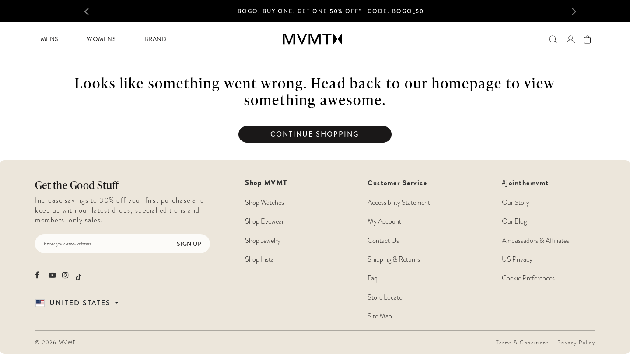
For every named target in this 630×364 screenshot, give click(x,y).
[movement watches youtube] (52, 275)
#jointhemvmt (525, 183)
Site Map (380, 316)
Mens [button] (49, 39)
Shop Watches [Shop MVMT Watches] (264, 202)
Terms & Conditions (522, 343)
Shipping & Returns (394, 259)
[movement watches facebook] (39, 275)
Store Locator (386, 297)
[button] (96, 11)
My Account (384, 221)
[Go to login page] (570, 39)
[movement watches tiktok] (79, 276)
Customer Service (399, 250)
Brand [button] (156, 39)
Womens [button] (101, 39)
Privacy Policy (576, 343)
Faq (373, 278)
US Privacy (517, 259)
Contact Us (383, 240)
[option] (331, 14)
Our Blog (514, 221)
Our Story (516, 202)
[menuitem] (49, 39)
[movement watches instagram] (66, 275)
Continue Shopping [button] (315, 134)
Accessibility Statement (399, 202)
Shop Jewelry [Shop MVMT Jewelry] (263, 240)
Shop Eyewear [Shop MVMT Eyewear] (264, 221)
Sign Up (189, 244)
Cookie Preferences (528, 278)
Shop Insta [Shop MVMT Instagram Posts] (259, 259)
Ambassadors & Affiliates (535, 240)
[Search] (553, 39)
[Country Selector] (87, 303)
